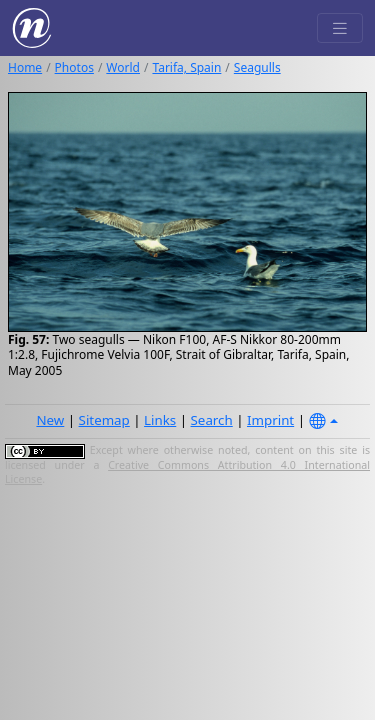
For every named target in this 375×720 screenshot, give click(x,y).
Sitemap (104, 420)
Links (160, 420)
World (123, 67)
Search (212, 420)
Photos (74, 67)
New (50, 420)
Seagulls (257, 67)
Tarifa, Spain (186, 67)
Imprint (270, 420)
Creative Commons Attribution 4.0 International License (187, 472)
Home (25, 67)
